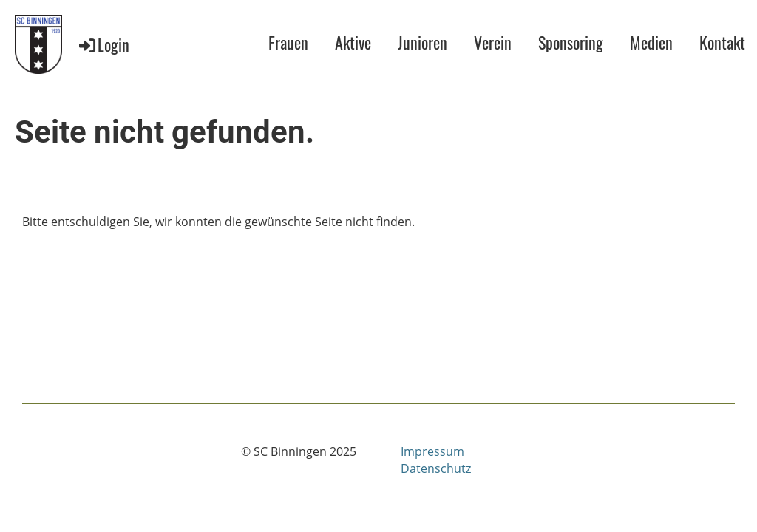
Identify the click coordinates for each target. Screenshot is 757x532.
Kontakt (722, 42)
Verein (493, 42)
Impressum (432, 451)
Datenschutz (436, 468)
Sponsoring (571, 42)
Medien (651, 42)
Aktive (353, 42)
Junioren (422, 42)
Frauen (288, 42)
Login (103, 44)
